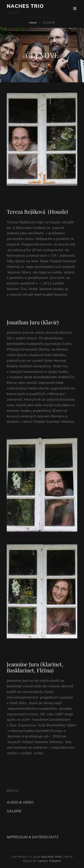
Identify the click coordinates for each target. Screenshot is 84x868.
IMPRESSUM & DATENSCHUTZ (33, 837)
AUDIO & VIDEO (20, 802)
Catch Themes (49, 861)
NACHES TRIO (25, 6)
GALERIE (14, 811)
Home (33, 22)
